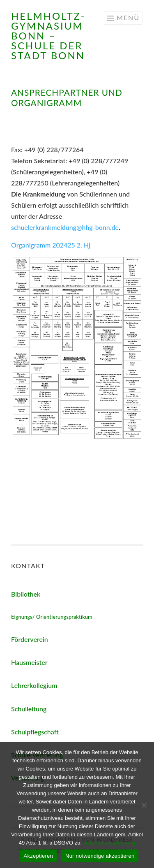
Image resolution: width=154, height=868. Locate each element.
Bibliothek (26, 594)
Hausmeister (29, 662)
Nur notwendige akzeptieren (100, 856)
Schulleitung (29, 709)
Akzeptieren (38, 856)
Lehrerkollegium (34, 685)
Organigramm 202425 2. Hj (51, 245)
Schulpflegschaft (35, 732)
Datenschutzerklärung (109, 843)
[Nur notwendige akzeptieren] (144, 805)
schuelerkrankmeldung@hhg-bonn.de (65, 227)
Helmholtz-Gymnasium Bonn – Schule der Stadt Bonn (48, 36)
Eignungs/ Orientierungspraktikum (52, 617)
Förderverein (30, 639)
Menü (128, 17)
